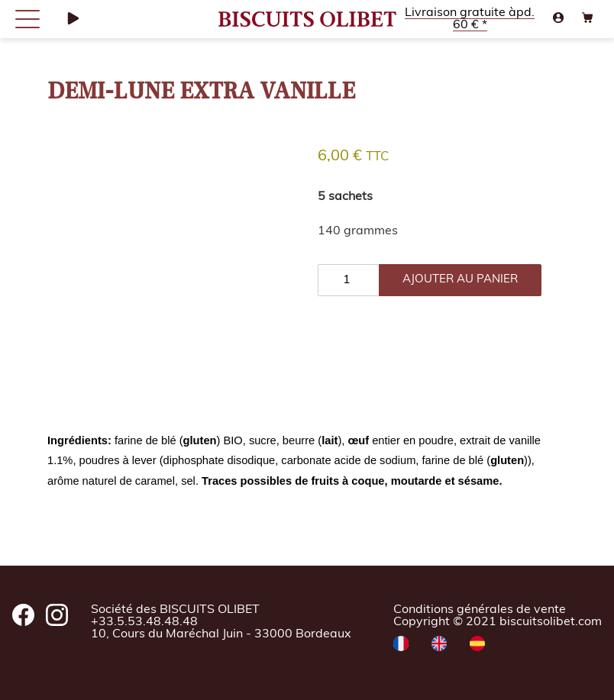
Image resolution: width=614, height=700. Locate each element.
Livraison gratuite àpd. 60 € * (470, 19)
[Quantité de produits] (348, 280)
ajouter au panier (460, 280)
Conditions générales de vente (480, 610)
